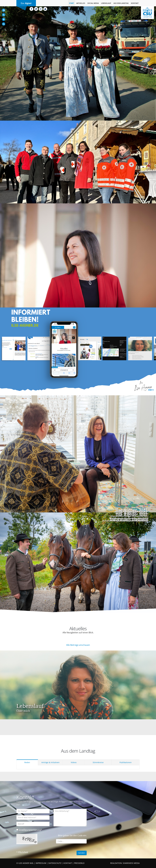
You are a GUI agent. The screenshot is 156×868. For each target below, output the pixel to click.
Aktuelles (81, 3)
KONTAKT (68, 863)
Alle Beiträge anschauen (78, 645)
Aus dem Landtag (121, 3)
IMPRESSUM (41, 863)
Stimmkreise (98, 762)
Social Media (93, 3)
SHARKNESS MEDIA (131, 863)
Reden (27, 762)
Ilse (26, 3)
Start (72, 3)
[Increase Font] (4, 19)
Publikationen (126, 762)
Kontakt (135, 3)
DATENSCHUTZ (55, 863)
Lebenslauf (106, 3)
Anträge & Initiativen (50, 762)
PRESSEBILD (79, 863)
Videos (74, 762)
